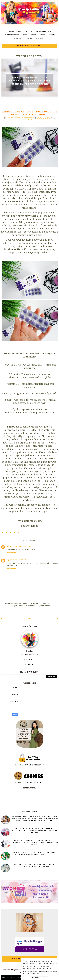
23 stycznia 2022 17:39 (22, 546)
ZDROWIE (28, 38)
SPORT (33, 35)
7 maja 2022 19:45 (21, 560)
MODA (25, 35)
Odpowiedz (11, 553)
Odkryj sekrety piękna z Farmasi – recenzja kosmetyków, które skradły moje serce (34, 854)
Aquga (9, 560)
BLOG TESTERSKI (19, 978)
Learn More (36, 978)
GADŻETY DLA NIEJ (12, 35)
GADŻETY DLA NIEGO (44, 31)
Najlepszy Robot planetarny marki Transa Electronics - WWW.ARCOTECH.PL (34, 866)
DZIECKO (28, 31)
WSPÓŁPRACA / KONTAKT (30, 46)
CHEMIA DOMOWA (14, 31)
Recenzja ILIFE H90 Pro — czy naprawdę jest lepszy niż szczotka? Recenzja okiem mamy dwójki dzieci (29, 81)
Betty (9, 546)
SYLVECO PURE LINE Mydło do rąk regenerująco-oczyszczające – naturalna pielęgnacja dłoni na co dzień (34, 831)
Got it (45, 978)
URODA (42, 35)
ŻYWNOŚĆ (39, 38)
